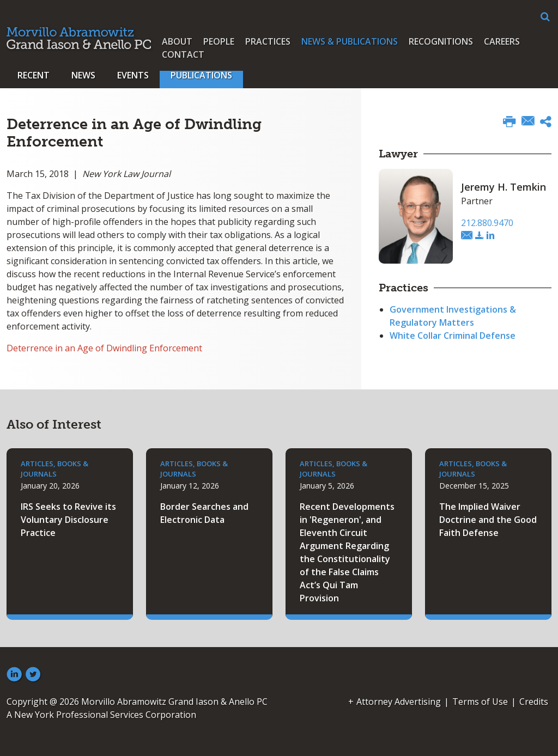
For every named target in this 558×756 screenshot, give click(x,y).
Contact (183, 54)
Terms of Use (480, 702)
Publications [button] (201, 75)
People (219, 41)
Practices (268, 41)
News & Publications (350, 41)
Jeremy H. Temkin (504, 187)
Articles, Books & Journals (54, 469)
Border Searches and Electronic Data (204, 513)
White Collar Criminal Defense (453, 336)
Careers (502, 41)
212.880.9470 (487, 223)
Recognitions (441, 41)
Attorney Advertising (399, 702)
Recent (34, 75)
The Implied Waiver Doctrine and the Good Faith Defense (488, 520)
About (177, 41)
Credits (534, 702)
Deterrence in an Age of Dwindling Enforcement (104, 348)
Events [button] (133, 75)
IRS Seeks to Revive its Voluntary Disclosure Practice (68, 520)
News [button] (83, 75)
